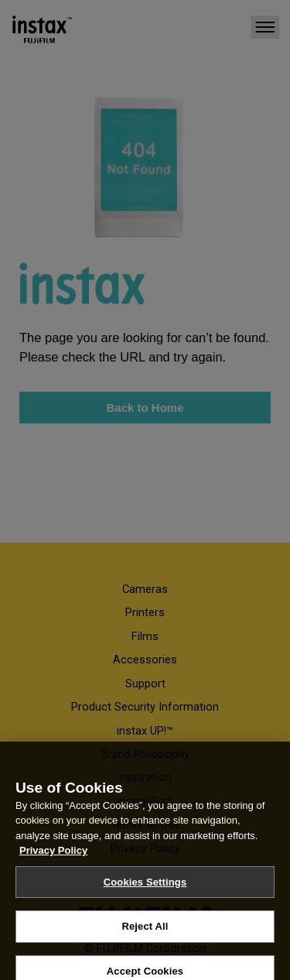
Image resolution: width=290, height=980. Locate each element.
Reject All (145, 934)
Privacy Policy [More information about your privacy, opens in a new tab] (53, 857)
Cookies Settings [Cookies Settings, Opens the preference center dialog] (145, 889)
